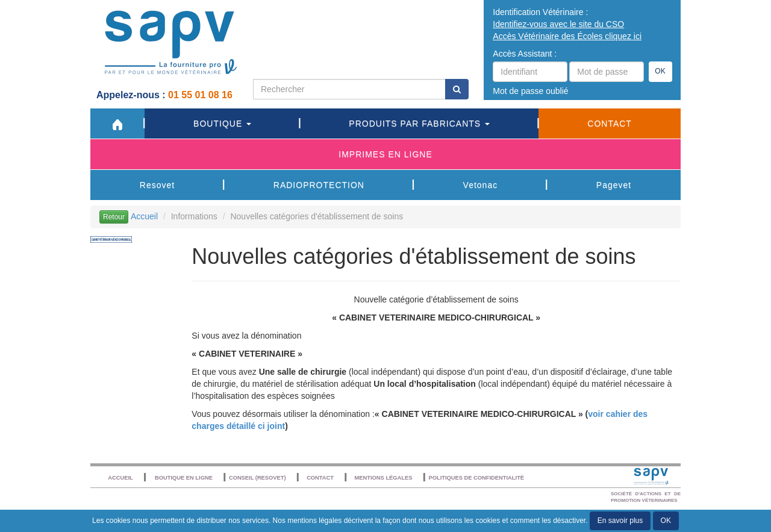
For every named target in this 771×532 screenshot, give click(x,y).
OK (660, 71)
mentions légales (314, 521)
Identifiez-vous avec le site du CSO (558, 24)
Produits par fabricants (419, 124)
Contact (610, 124)
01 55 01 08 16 (201, 95)
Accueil (144, 216)
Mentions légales (384, 478)
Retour (114, 217)
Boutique (222, 124)
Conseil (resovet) (258, 478)
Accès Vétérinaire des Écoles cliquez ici (567, 36)
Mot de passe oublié (530, 91)
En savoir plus (620, 521)
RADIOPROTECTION (319, 185)
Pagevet (614, 185)
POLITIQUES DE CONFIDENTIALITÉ (476, 478)
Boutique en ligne (184, 478)
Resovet (157, 185)
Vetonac (481, 185)
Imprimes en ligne (385, 154)
